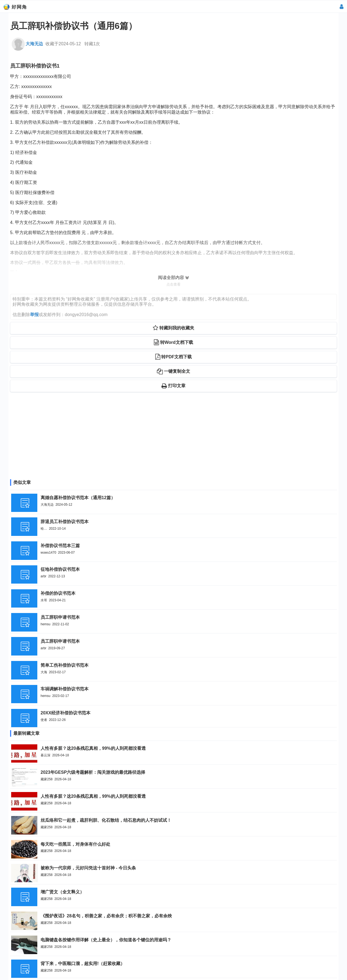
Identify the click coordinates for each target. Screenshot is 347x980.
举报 (34, 315)
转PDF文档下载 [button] (173, 357)
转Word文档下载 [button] (173, 342)
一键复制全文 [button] (173, 371)
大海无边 (27, 44)
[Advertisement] (173, 439)
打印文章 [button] (173, 386)
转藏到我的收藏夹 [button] (173, 328)
